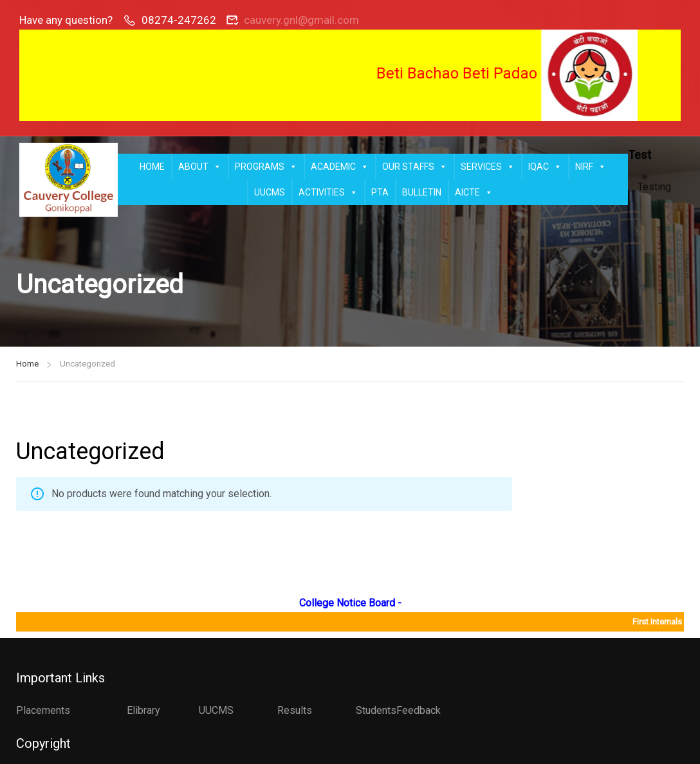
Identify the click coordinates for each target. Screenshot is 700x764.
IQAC (545, 167)
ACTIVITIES (328, 192)
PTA (380, 192)
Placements (43, 710)
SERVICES (488, 167)
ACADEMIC (340, 167)
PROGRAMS (266, 167)
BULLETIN (422, 192)
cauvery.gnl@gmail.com (301, 20)
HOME (152, 167)
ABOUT (200, 167)
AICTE (474, 192)
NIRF (591, 167)
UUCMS (270, 192)
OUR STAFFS (415, 167)
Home (27, 364)
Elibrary (143, 710)
